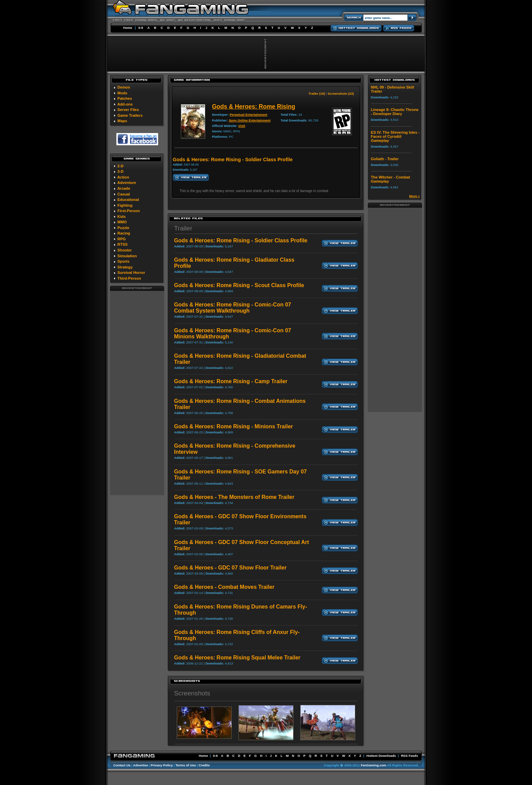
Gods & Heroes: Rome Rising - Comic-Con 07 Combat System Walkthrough (233, 308)
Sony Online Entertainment (250, 120)
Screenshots (192, 693)
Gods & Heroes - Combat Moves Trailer (224, 587)
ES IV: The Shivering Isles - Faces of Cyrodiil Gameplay (395, 136)
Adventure (127, 183)
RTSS (122, 244)
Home (128, 28)
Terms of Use (186, 765)
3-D (120, 171)
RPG (121, 239)
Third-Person (129, 278)
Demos (124, 87)
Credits (204, 765)
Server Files (128, 110)
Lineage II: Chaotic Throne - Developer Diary (395, 112)
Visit (242, 126)
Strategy (125, 267)
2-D (120, 166)
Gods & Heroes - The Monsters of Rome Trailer (234, 497)
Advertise (140, 765)
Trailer (183, 228)
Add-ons (125, 104)
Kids (121, 217)
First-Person (129, 211)
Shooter (125, 250)
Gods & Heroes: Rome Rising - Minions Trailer (233, 426)
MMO (122, 222)
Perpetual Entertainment (249, 115)
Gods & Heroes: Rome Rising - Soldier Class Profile (241, 240)
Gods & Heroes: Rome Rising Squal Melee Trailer (237, 658)
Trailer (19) (317, 94)
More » (414, 196)
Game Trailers (130, 115)
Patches (125, 98)
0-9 (141, 28)
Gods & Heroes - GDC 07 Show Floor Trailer (230, 568)
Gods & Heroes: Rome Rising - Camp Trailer (231, 381)
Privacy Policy (162, 765)
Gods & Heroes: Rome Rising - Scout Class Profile (239, 285)
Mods (122, 93)
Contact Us (122, 765)
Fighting (125, 205)
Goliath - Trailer (385, 159)
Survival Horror (131, 273)
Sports (123, 261)
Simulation (127, 256)
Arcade (124, 188)
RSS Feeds (410, 756)
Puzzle (123, 228)
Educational (128, 200)
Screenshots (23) (341, 94)
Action (123, 177)
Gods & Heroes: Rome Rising (254, 107)
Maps (122, 121)
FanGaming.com (373, 765)
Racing (124, 233)
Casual (124, 194)
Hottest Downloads (381, 756)
